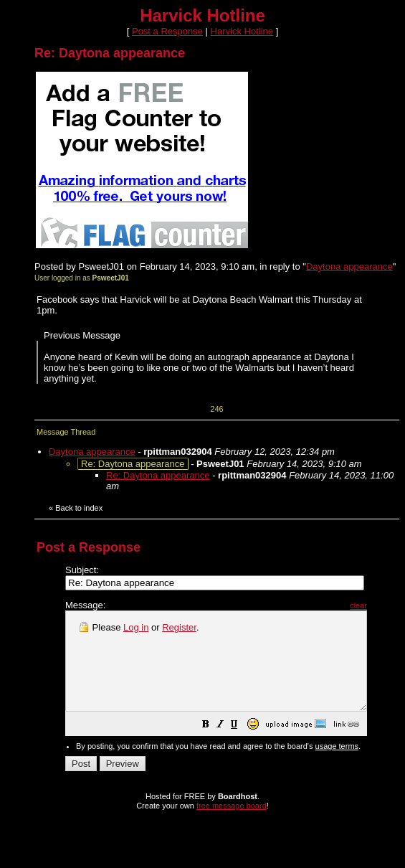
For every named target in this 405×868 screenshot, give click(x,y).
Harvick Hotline (242, 31)
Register (179, 627)
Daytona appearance (349, 266)
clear (394, 605)
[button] (242, 746)
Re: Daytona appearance (158, 475)
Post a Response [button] (167, 31)
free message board (232, 825)
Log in (136, 627)
